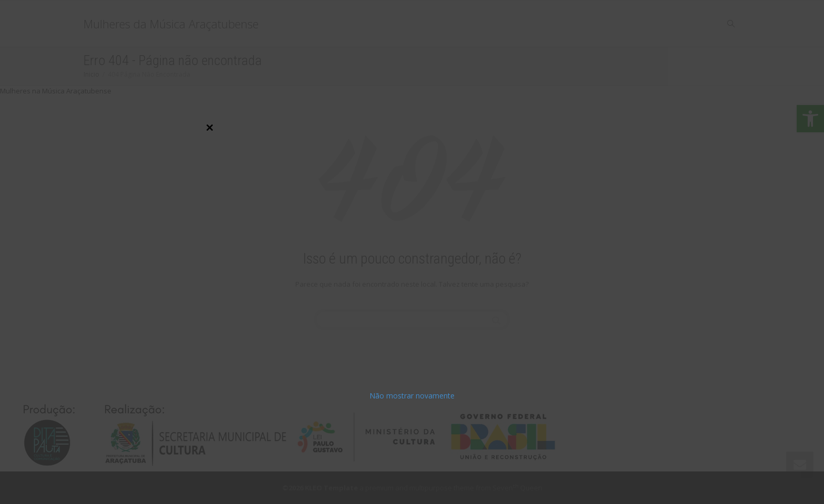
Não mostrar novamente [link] (412, 396)
